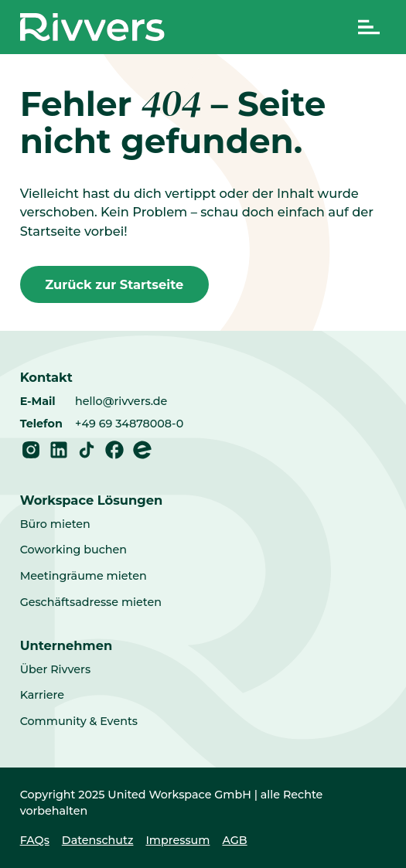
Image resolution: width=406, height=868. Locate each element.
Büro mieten (55, 524)
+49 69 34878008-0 (129, 424)
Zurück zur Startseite (114, 284)
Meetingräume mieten (84, 576)
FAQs (35, 840)
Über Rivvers (55, 669)
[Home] (92, 27)
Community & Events (79, 721)
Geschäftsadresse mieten (91, 602)
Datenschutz (98, 840)
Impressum (177, 840)
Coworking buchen (73, 550)
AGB (234, 840)
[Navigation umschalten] (369, 27)
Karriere (42, 695)
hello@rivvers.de (121, 401)
